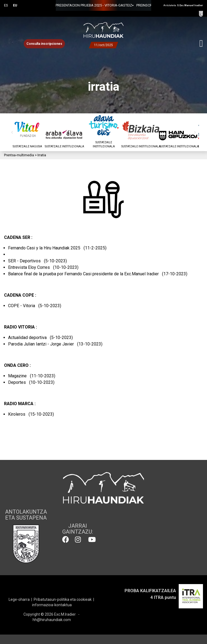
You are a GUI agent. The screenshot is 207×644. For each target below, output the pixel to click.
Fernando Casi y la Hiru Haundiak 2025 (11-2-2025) (57, 248)
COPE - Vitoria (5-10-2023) (35, 306)
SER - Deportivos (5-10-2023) (37, 261)
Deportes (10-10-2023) (31, 382)
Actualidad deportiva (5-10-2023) (40, 338)
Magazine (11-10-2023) (32, 376)
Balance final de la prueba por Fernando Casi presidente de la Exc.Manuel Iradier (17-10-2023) (98, 274)
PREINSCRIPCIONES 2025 (125, 5)
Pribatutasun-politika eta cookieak (63, 599)
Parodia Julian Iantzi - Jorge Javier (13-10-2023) (55, 344)
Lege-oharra (19, 599)
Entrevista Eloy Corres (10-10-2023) (43, 267)
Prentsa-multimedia (19, 155)
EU (15, 5)
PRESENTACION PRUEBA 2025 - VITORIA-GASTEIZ (63, 5)
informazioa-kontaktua (52, 605)
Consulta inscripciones (44, 44)
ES (6, 5)
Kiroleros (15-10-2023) (31, 414)
